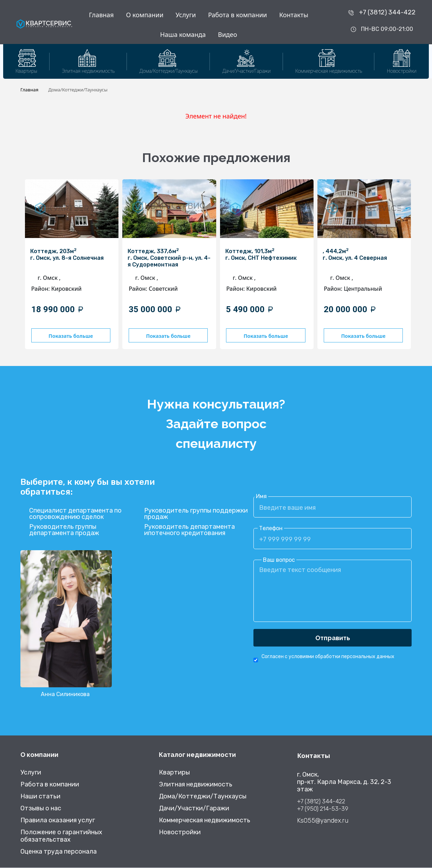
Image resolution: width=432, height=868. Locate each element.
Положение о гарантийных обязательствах (61, 836)
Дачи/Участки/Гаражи (194, 809)
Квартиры (174, 773)
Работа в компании (238, 15)
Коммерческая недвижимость (205, 821)
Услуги (186, 15)
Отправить (333, 638)
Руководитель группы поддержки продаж (196, 514)
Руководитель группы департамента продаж (64, 531)
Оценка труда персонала (59, 852)
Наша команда (183, 34)
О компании (144, 15)
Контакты (294, 15)
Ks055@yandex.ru (323, 821)
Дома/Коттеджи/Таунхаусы (203, 797)
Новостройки (180, 833)
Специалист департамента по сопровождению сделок (75, 514)
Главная (101, 15)
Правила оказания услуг (58, 821)
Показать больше (70, 336)
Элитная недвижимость (196, 785)
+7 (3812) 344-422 (387, 12)
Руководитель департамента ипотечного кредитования (189, 531)
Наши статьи (40, 797)
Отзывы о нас (41, 809)
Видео (227, 34)
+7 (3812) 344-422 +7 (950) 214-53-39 (323, 805)
